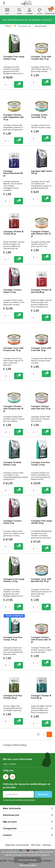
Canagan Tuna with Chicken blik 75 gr (41, 58)
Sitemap (47, 845)
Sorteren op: (25, 26)
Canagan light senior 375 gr (42, 172)
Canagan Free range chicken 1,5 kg (14, 580)
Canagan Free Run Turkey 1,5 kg (40, 463)
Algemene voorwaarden (17, 845)
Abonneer (43, 794)
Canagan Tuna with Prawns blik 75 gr (13, 349)
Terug (4, 3)
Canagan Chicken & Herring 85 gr (41, 291)
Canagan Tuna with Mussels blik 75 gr (41, 580)
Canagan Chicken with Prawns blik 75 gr (41, 640)
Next (49, 734)
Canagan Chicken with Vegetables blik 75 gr (13, 117)
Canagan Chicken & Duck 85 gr (41, 697)
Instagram (12, 776)
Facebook (6, 776)
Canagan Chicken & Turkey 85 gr (13, 233)
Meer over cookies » (28, 865)
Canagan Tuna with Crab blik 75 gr (41, 349)
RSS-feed (36, 845)
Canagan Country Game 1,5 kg (12, 291)
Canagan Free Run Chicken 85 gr (13, 697)
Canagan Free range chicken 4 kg (14, 58)
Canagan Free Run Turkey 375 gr (13, 638)
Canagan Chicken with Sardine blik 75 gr (13, 409)
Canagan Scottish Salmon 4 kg (12, 463)
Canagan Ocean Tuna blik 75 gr (39, 116)
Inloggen (29, 11)
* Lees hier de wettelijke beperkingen (19, 800)
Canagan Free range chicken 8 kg (41, 522)
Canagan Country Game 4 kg (12, 522)
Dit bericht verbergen (28, 860)
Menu (7, 11)
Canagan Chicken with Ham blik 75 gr (41, 407)
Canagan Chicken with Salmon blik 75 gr (41, 234)
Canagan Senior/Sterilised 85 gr (13, 173)
